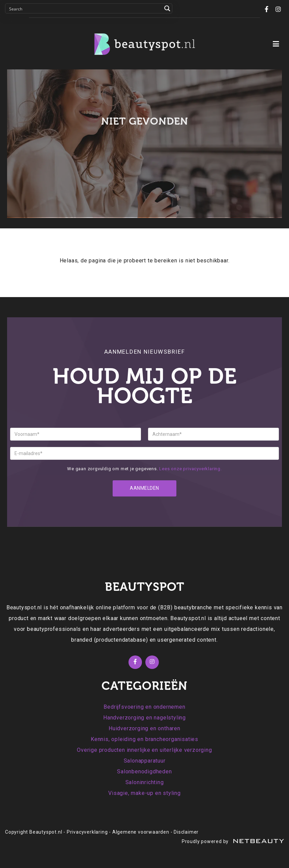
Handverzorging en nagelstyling (144, 718)
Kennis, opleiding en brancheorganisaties (144, 739)
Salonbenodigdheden (144, 771)
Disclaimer (186, 832)
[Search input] (84, 8)
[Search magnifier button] (167, 8)
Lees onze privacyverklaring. (190, 469)
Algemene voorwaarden (141, 832)
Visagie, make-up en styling (144, 793)
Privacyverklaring (87, 832)
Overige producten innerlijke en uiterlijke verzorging (144, 750)
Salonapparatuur (145, 761)
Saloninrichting (145, 782)
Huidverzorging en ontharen (144, 728)
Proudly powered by (233, 841)
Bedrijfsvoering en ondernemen (144, 707)
